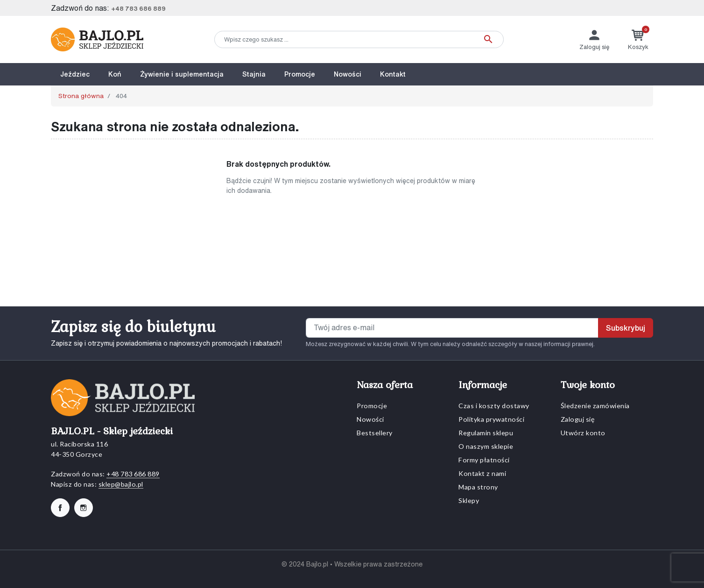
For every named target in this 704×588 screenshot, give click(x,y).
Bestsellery (375, 433)
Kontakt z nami (482, 473)
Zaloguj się (578, 419)
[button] (638, 39)
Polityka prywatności (491, 419)
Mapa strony (478, 487)
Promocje (372, 406)
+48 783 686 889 (138, 9)
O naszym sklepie (486, 446)
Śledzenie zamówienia (595, 406)
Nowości (370, 419)
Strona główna (81, 96)
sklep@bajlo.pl (121, 484)
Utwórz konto (583, 433)
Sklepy (469, 500)
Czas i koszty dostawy (494, 406)
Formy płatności (484, 460)
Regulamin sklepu (486, 433)
